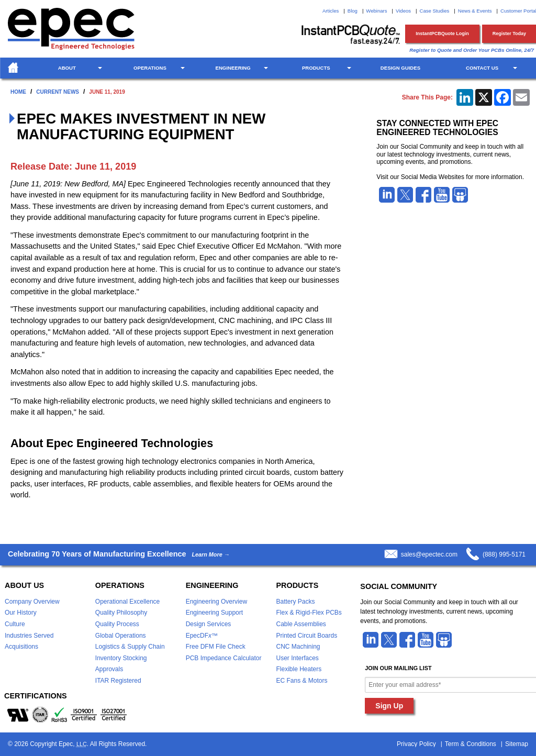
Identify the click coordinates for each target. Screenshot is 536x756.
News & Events (475, 11)
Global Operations (121, 636)
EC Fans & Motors (301, 681)
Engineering (233, 68)
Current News (58, 92)
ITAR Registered (118, 681)
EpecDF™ (202, 636)
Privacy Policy (416, 744)
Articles (331, 11)
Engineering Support (214, 613)
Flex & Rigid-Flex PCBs (309, 613)
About (67, 68)
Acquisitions (21, 647)
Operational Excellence (127, 602)
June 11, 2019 (107, 92)
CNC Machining (298, 647)
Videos (403, 11)
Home (18, 92)
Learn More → (210, 555)
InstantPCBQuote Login (442, 34)
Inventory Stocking (121, 658)
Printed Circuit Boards (306, 636)
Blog (353, 11)
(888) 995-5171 (504, 554)
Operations (150, 68)
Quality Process (117, 624)
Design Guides (400, 68)
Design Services (209, 624)
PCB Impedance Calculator (224, 658)
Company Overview (32, 602)
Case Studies (435, 11)
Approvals (109, 669)
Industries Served (29, 636)
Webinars (376, 11)
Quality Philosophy (121, 613)
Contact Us (482, 68)
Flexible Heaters (299, 669)
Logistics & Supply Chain (130, 647)
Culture (15, 624)
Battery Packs (295, 602)
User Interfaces (297, 658)
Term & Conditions (471, 744)
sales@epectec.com (429, 554)
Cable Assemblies (301, 624)
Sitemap (517, 744)
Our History (21, 613)
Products (316, 68)
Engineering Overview (216, 602)
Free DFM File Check (216, 647)
